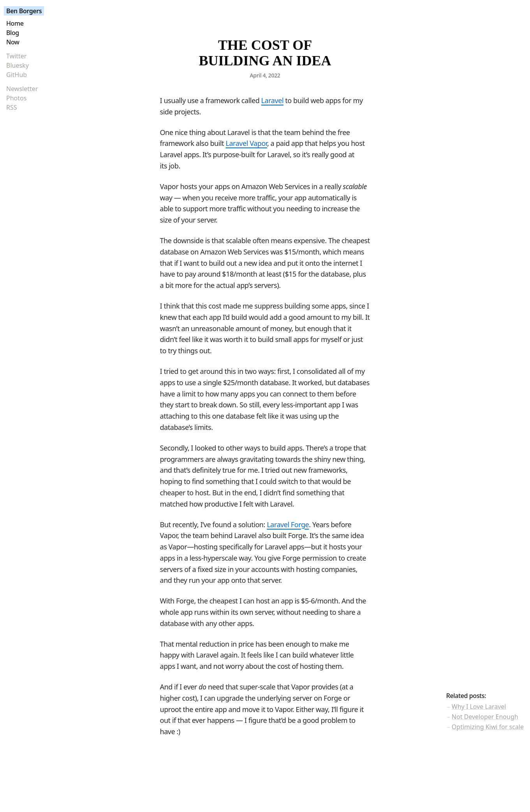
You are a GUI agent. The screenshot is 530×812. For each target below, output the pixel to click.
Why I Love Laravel (479, 707)
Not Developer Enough (485, 717)
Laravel (273, 100)
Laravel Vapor (246, 143)
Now (13, 42)
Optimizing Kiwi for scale (488, 727)
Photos (16, 98)
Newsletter (22, 89)
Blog (13, 33)
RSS (12, 107)
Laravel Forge (288, 524)
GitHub (17, 75)
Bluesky (18, 65)
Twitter (16, 56)
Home (15, 23)
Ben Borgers (24, 11)
